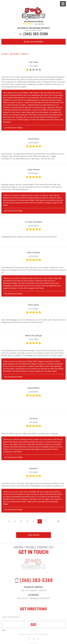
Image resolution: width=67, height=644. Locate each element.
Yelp (38, 639)
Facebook (29, 639)
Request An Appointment (34, 42)
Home (5, 54)
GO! (33, 624)
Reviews (15, 54)
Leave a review (34, 535)
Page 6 (25, 54)
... (52, 521)
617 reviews (39, 24)
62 (58, 521)
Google (33, 639)
